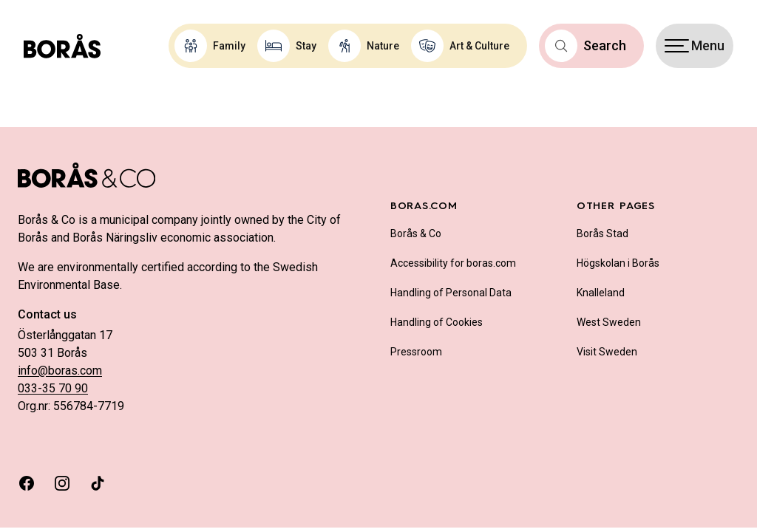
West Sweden (609, 322)
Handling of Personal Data (451, 293)
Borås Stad (602, 233)
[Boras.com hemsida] (62, 46)
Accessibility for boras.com (453, 263)
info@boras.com (60, 371)
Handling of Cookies (437, 322)
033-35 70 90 (53, 388)
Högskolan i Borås (618, 263)
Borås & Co (416, 233)
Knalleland (601, 293)
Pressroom (416, 352)
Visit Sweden (607, 352)
